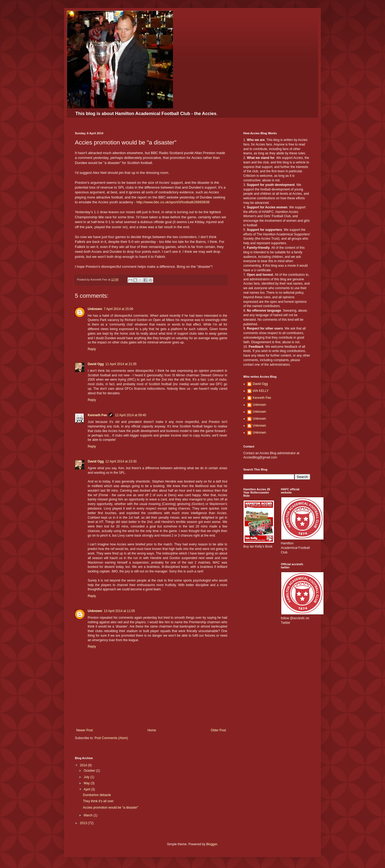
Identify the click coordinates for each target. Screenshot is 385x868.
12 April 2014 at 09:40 (131, 415)
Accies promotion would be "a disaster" (111, 808)
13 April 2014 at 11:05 (119, 611)
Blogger (212, 844)
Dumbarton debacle (97, 795)
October (90, 771)
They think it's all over (98, 801)
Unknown (95, 309)
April (87, 789)
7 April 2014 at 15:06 (118, 309)
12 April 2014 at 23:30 (121, 461)
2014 (84, 765)
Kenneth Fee (97, 415)
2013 (84, 823)
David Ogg (96, 364)
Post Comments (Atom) (111, 738)
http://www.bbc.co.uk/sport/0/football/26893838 (173, 202)
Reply (92, 349)
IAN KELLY (261, 391)
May (87, 783)
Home (152, 730)
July (87, 777)
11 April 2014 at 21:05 (121, 364)
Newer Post (84, 730)
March (89, 815)
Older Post (218, 730)
